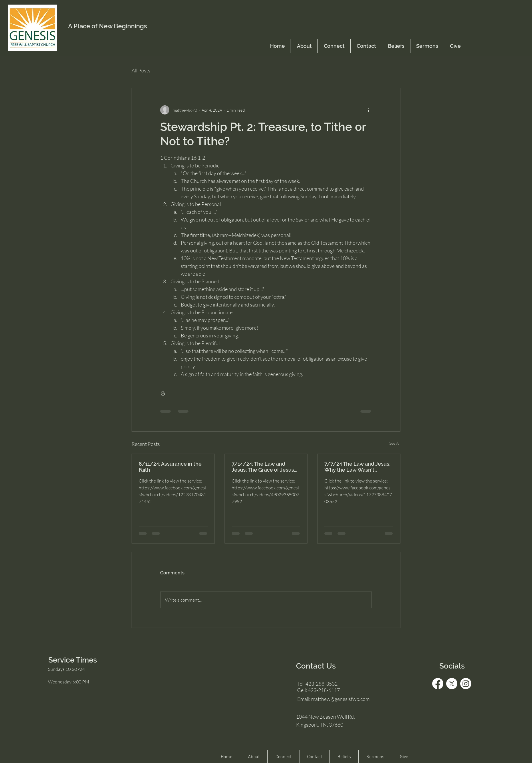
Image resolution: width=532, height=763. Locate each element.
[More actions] (368, 110)
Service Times (73, 660)
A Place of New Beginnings (108, 26)
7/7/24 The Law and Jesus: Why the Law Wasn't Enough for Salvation (357, 467)
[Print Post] (163, 393)
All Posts (141, 70)
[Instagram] (466, 684)
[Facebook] (438, 684)
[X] (452, 684)
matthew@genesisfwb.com (340, 699)
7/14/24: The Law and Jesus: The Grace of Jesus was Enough (263, 467)
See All (395, 443)
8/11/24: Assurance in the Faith (170, 467)
